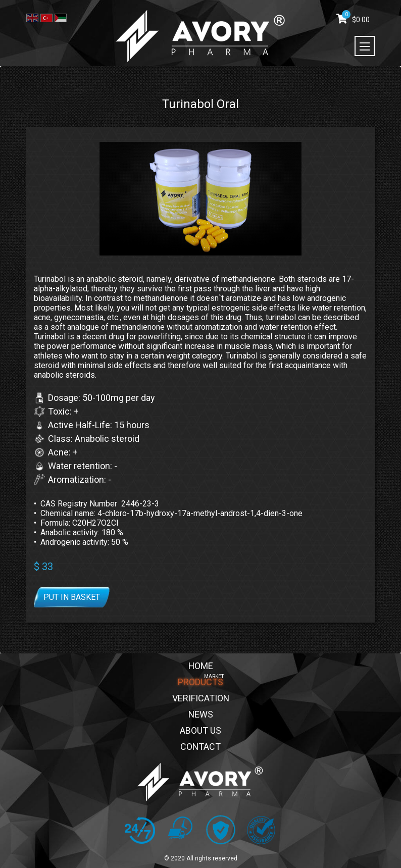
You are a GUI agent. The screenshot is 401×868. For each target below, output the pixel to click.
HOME (201, 666)
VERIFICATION (201, 699)
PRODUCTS (201, 682)
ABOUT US (201, 731)
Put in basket (72, 597)
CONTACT (201, 747)
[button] (201, 327)
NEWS (201, 715)
